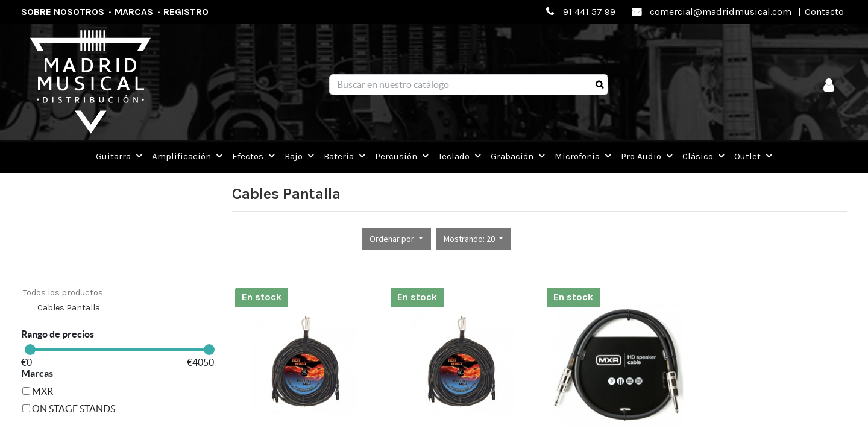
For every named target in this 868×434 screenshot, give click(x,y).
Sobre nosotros (63, 12)
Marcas (134, 12)
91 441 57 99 (589, 12)
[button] (396, 239)
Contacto (824, 12)
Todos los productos (63, 293)
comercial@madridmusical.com (721, 12)
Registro (186, 12)
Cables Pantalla (69, 308)
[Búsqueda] (599, 85)
